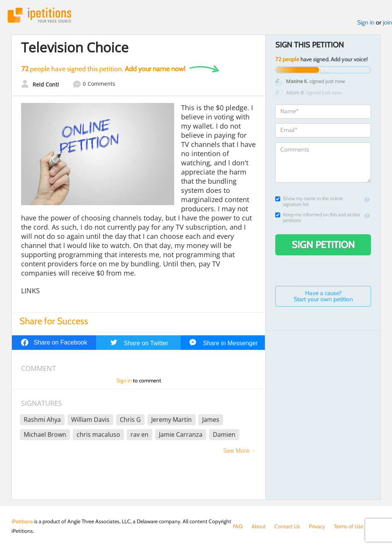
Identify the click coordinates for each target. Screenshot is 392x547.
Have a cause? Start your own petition (323, 296)
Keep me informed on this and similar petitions (318, 217)
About (259, 526)
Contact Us (287, 526)
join (387, 22)
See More (236, 451)
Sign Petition (323, 245)
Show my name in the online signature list (309, 201)
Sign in (366, 22)
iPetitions (39, 15)
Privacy (317, 526)
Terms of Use (349, 526)
